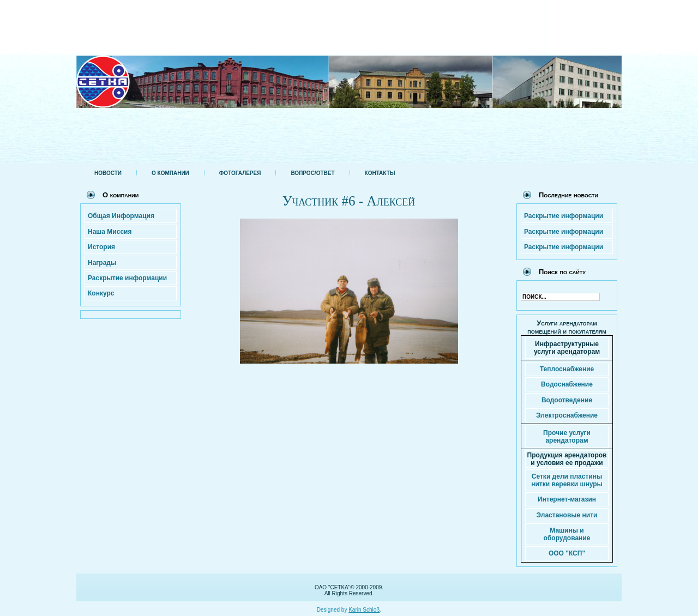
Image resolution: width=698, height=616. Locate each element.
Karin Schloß (364, 608)
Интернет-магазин (567, 499)
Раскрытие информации (564, 216)
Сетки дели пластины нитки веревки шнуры (567, 480)
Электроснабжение (567, 415)
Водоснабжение (567, 384)
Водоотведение (567, 400)
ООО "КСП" (567, 553)
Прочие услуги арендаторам (567, 437)
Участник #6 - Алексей (349, 201)
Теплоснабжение (567, 369)
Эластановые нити (567, 515)
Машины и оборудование (567, 534)
